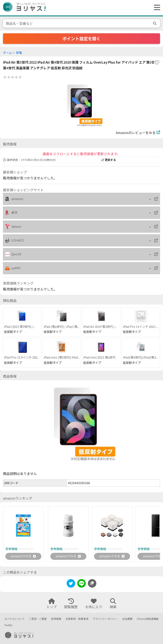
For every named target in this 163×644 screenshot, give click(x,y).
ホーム (7, 53)
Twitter (8, 625)
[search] (155, 23)
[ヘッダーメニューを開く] (156, 8)
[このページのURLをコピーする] (92, 584)
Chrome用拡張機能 (148, 619)
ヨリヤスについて (14, 619)
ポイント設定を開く (81, 39)
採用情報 (56, 619)
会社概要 (127, 619)
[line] (81, 585)
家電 (19, 53)
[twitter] (71, 585)
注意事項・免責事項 (77, 619)
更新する (109, 160)
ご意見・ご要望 (38, 619)
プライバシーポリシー (105, 619)
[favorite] (157, 63)
